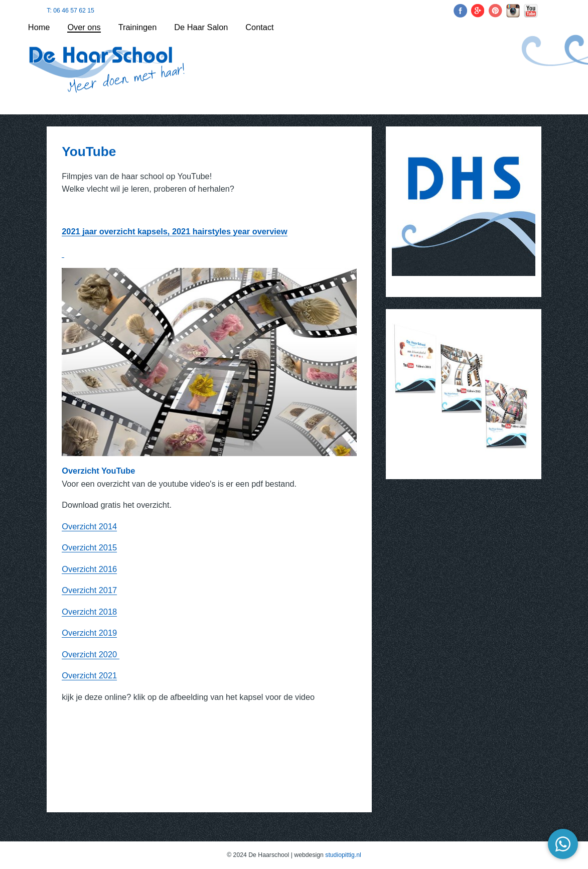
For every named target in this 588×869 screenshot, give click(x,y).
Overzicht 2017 (89, 590)
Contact (259, 27)
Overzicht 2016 (89, 569)
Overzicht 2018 (89, 612)
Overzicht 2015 (89, 547)
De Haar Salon (201, 27)
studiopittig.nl (343, 855)
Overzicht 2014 (89, 526)
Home (39, 27)
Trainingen (138, 27)
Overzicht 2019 (89, 633)
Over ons (84, 27)
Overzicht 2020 (90, 654)
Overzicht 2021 (89, 675)
